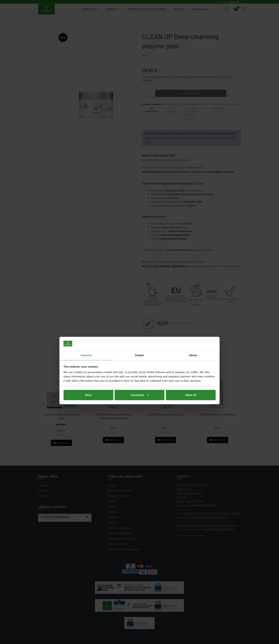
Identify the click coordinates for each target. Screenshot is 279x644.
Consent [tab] (86, 307)
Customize (140, 346)
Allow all (191, 346)
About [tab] (193, 307)
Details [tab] (139, 307)
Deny (88, 346)
